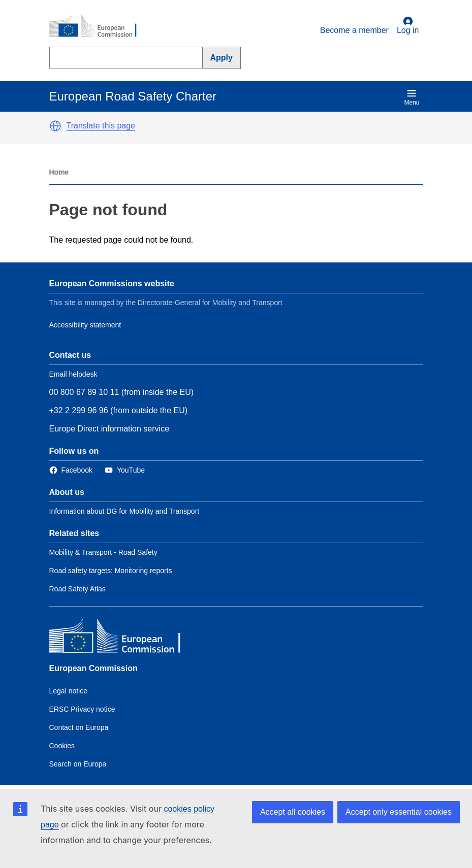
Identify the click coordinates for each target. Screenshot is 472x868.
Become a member (354, 30)
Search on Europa (78, 764)
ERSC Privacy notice (82, 709)
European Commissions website (112, 283)
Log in (408, 25)
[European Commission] (99, 26)
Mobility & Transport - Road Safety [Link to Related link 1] (103, 552)
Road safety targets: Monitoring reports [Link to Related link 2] (111, 571)
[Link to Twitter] (125, 470)
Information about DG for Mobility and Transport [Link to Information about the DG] (124, 511)
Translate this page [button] (101, 126)
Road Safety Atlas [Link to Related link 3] (77, 589)
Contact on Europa (79, 727)
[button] (55, 126)
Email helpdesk (73, 374)
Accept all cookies (293, 812)
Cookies (62, 746)
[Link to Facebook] (71, 470)
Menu (412, 97)
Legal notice (69, 691)
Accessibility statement (85, 325)
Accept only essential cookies (399, 812)
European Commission (93, 668)
